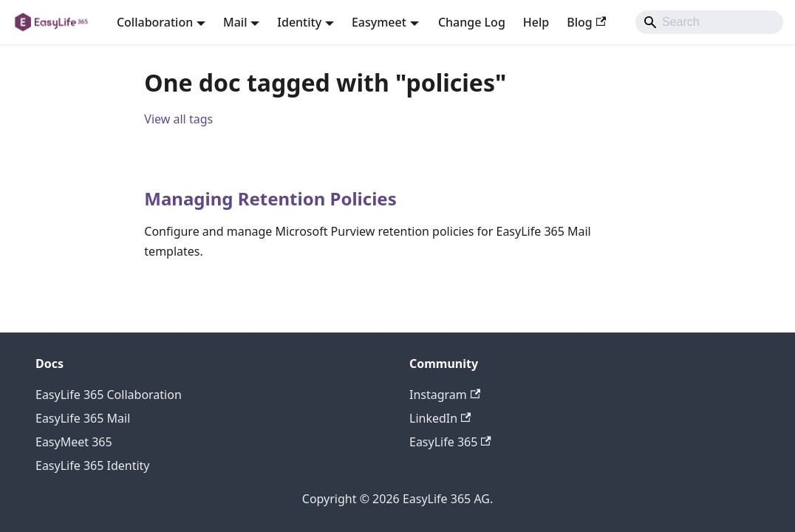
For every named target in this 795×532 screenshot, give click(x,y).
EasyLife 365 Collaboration (109, 395)
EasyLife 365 (450, 442)
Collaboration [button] (155, 22)
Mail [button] (235, 22)
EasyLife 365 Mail (83, 418)
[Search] (709, 22)
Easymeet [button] (379, 22)
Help (536, 22)
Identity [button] (299, 22)
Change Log (472, 22)
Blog (586, 22)
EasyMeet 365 (74, 442)
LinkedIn (440, 418)
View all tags (178, 119)
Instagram (445, 395)
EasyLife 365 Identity (93, 465)
